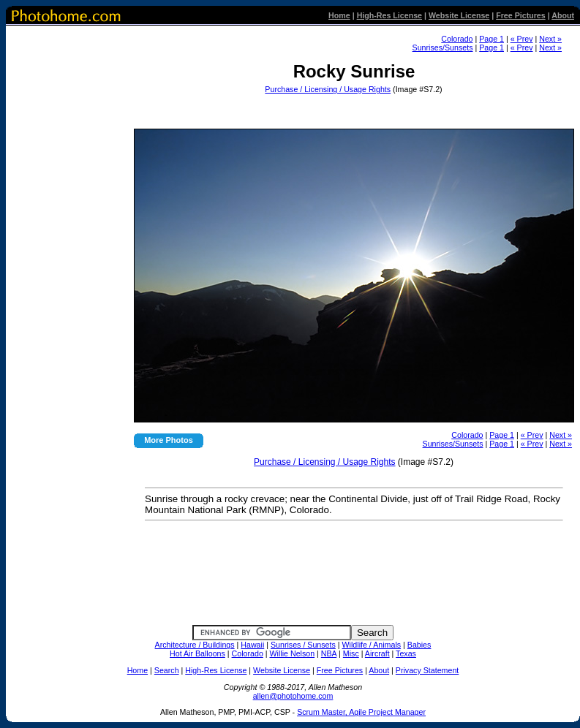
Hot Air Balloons (197, 653)
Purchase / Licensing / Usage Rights (328, 89)
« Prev (522, 39)
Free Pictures (521, 15)
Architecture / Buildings (195, 645)
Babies (419, 645)
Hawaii (252, 645)
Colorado (457, 39)
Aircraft (377, 653)
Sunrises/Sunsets (443, 48)
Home (339, 15)
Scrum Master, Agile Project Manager (361, 712)
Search (167, 670)
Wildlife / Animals (372, 645)
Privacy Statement (427, 670)
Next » (550, 39)
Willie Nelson (293, 653)
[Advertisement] (353, 107)
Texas (406, 653)
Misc (351, 653)
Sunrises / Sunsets (303, 645)
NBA (329, 653)
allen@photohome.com (293, 696)
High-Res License (389, 15)
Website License (459, 15)
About (563, 15)
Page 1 (492, 39)
